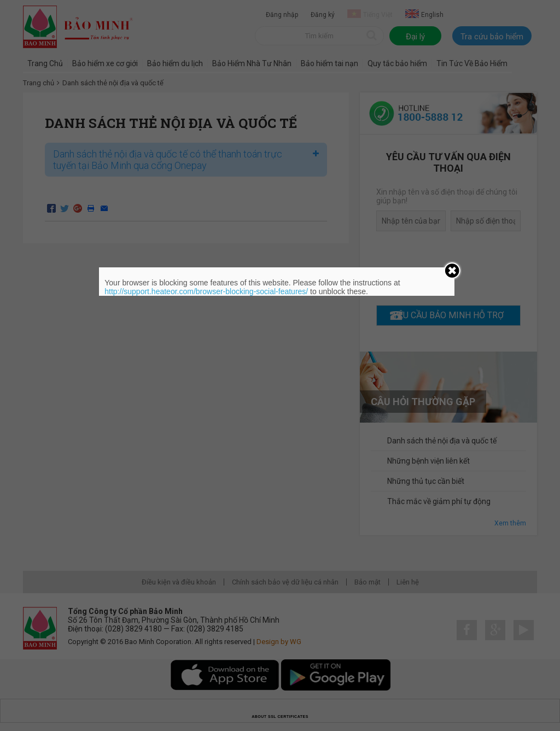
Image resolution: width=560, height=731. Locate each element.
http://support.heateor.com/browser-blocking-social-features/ (206, 291)
